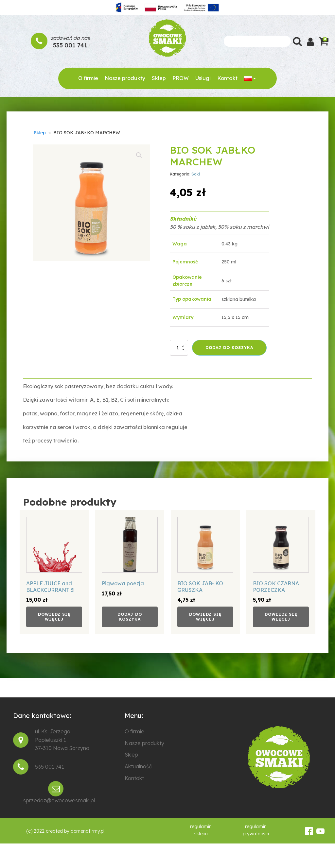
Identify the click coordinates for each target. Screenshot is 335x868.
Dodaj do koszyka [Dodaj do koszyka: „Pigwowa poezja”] (130, 617)
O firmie (88, 78)
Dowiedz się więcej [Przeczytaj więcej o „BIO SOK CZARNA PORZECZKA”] (281, 617)
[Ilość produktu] (179, 348)
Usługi (203, 78)
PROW (181, 78)
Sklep (159, 78)
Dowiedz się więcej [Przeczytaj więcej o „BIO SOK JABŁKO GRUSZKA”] (205, 617)
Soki (196, 174)
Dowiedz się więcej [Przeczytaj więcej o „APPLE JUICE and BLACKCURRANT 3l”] (54, 617)
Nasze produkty (125, 78)
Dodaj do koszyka (229, 348)
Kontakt (227, 78)
